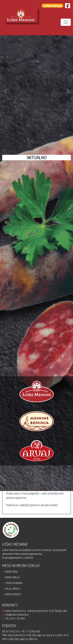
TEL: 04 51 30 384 (15, 619)
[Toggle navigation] (66, 22)
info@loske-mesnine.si (15, 615)
